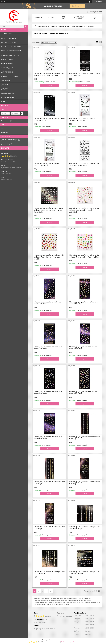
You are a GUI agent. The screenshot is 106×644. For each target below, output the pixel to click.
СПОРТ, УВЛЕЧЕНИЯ (8, 97)
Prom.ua (63, 640)
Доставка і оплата (79, 18)
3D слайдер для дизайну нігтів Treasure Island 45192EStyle (48, 438)
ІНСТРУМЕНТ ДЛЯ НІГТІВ (9, 42)
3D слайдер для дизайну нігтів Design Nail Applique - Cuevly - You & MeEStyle (49, 74)
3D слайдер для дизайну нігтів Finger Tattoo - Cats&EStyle (47, 164)
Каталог (50, 18)
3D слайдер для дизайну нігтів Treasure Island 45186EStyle (83, 303)
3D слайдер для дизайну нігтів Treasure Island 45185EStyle (48, 303)
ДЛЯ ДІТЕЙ (5, 89)
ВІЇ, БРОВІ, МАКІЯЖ (7, 63)
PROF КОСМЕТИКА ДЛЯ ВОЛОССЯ (12, 47)
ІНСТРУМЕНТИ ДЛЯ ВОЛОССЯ (11, 51)
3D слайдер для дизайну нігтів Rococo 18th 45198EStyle (85, 438)
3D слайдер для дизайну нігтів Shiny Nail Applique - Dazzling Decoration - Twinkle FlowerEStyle (48, 210)
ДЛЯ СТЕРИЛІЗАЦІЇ (7, 72)
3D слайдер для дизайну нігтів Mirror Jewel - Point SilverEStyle (49, 119)
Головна (38, 18)
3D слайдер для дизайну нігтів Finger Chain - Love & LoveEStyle (84, 572)
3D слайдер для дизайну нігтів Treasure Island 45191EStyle (83, 393)
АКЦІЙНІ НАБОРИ (7, 34)
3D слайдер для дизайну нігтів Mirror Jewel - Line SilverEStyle (84, 74)
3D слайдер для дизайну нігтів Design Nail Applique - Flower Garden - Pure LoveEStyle (84, 256)
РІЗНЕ (3, 102)
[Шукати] (26, 26)
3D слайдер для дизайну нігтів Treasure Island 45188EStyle (48, 348)
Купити (49, 85)
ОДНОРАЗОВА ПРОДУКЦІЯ (10, 76)
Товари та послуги (44, 26)
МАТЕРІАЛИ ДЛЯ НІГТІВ (9, 38)
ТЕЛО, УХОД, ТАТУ (7, 68)
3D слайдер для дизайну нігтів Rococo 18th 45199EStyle (49, 483)
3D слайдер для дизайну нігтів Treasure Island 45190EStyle (48, 393)
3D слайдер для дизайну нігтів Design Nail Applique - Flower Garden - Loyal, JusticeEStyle (84, 210)
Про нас (63, 18)
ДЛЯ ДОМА (5, 85)
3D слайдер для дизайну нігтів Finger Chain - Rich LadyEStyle (49, 572)
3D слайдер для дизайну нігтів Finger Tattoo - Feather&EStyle (82, 119)
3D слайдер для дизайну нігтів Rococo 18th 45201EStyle (85, 483)
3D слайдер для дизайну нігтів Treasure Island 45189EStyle (83, 348)
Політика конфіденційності (69, 642)
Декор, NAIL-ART (77, 26)
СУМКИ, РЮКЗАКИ (7, 59)
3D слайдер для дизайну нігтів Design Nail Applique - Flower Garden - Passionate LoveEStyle (49, 257)
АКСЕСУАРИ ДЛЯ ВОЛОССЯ (10, 55)
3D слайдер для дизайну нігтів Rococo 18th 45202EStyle (49, 528)
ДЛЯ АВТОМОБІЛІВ (7, 93)
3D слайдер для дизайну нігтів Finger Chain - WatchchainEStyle (84, 528)
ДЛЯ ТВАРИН (6, 80)
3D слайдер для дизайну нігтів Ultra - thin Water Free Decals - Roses (84, 164)
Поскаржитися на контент (52, 642)
